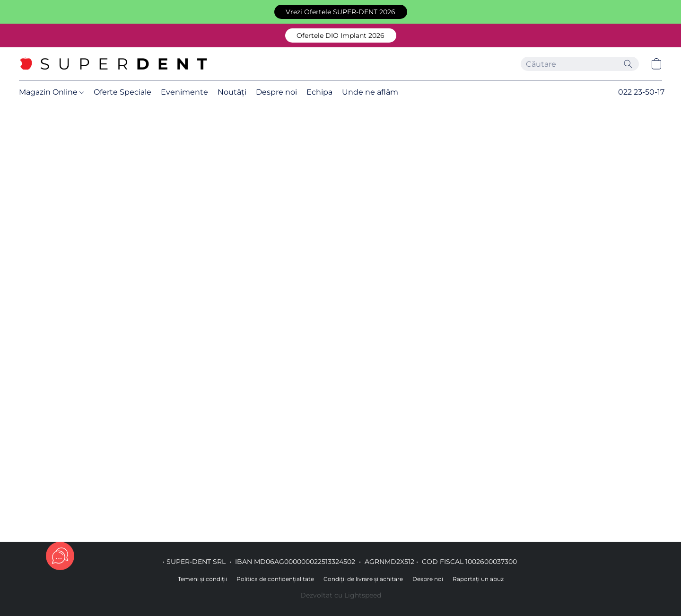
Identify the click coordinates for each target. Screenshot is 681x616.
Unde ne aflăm (370, 92)
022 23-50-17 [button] (641, 92)
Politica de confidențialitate (275, 579)
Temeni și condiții (202, 579)
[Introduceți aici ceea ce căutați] (580, 64)
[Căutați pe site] (628, 64)
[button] (341, 12)
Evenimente (184, 92)
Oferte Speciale (122, 92)
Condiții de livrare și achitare (363, 579)
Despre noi (276, 92)
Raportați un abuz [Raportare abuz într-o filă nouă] (478, 579)
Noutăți (232, 92)
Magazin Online (51, 92)
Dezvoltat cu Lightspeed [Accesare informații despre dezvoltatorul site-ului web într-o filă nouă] (341, 595)
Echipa (319, 92)
